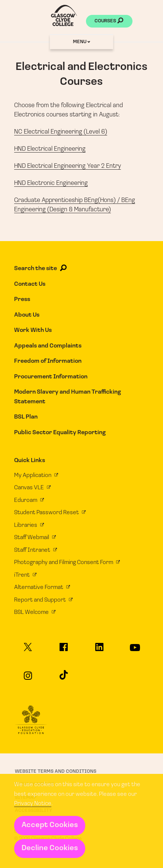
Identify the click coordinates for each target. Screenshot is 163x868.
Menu (81, 42)
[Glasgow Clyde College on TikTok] (63, 678)
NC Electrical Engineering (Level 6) (61, 132)
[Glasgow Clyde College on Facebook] (63, 650)
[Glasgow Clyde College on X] (28, 650)
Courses (109, 22)
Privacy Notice (33, 804)
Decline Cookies (50, 848)
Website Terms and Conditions (56, 771)
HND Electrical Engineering (50, 149)
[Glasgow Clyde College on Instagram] (28, 679)
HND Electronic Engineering (51, 183)
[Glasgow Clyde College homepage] (64, 15)
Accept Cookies (50, 825)
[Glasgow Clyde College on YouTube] (135, 651)
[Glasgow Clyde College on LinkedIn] (99, 650)
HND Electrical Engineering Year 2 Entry (68, 166)
